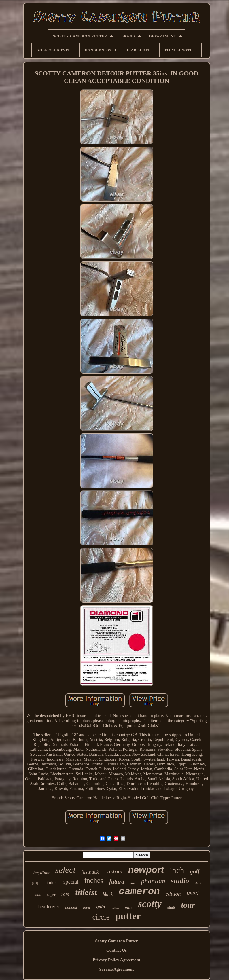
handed (71, 907)
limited (51, 882)
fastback (90, 872)
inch (177, 870)
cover (87, 907)
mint (38, 895)
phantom (153, 881)
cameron (139, 892)
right (198, 883)
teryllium (41, 873)
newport (146, 870)
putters (115, 908)
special (71, 882)
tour (188, 905)
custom (113, 871)
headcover (49, 907)
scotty (150, 904)
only (129, 907)
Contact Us (117, 950)
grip (36, 882)
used (192, 893)
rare (66, 894)
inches (94, 881)
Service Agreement (116, 969)
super (51, 895)
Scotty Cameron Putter (116, 941)
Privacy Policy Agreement (117, 960)
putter (128, 916)
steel (133, 883)
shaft (171, 907)
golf (195, 871)
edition (173, 894)
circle (101, 917)
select (66, 870)
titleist (86, 892)
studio (180, 881)
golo (101, 907)
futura (117, 882)
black (108, 894)
